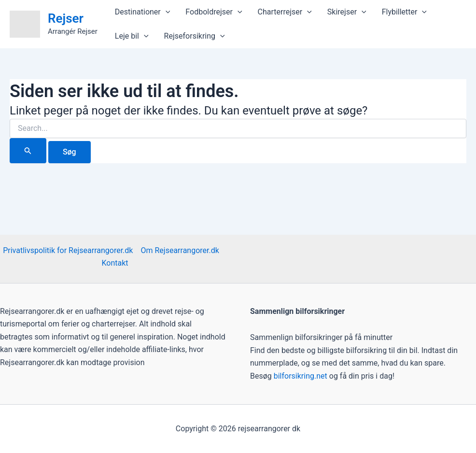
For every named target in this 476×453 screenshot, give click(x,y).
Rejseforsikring (195, 36)
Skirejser (347, 12)
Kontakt (115, 263)
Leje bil (132, 36)
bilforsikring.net (301, 376)
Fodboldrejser (214, 12)
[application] (166, 12)
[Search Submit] (28, 151)
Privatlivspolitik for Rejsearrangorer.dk (68, 250)
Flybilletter (404, 12)
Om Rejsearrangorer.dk (180, 250)
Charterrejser (285, 12)
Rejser (66, 18)
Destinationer (143, 12)
